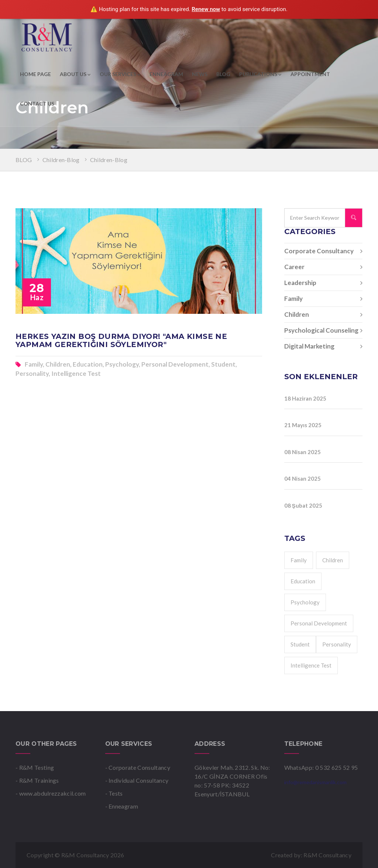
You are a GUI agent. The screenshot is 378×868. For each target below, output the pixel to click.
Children (324, 315)
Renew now (206, 9)
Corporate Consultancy (324, 251)
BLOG (223, 74)
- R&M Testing (35, 767)
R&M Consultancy (327, 855)
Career (324, 267)
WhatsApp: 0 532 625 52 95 (321, 767)
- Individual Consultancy (137, 780)
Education (303, 581)
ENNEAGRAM (166, 74)
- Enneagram (122, 806)
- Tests (114, 793)
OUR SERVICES (120, 74)
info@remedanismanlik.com (315, 782)
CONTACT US (37, 104)
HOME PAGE (35, 74)
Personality (337, 644)
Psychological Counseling (324, 330)
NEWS (200, 74)
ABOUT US (75, 74)
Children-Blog (61, 160)
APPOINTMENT (310, 74)
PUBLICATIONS (260, 74)
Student (300, 644)
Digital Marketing (324, 346)
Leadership (324, 283)
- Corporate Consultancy (138, 767)
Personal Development (319, 623)
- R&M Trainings (37, 780)
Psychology (305, 602)
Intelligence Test (311, 665)
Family (324, 299)
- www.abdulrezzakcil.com (51, 793)
